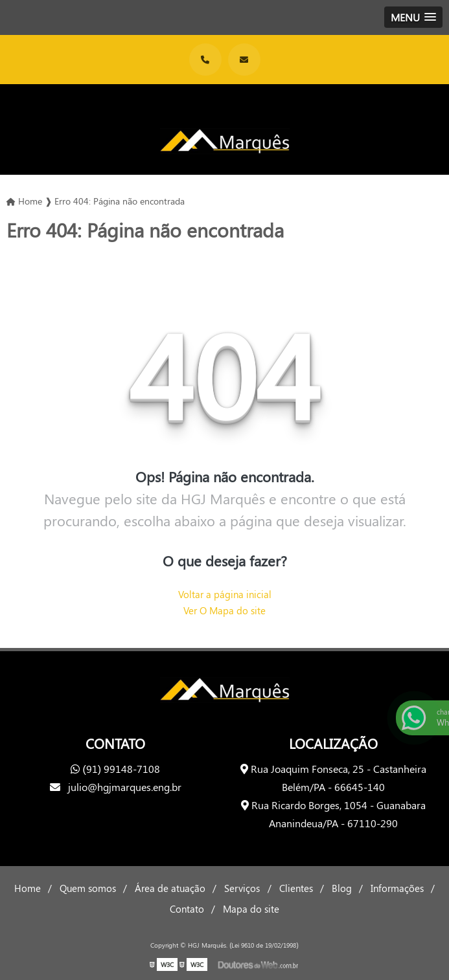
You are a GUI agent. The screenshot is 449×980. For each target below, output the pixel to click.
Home (28, 888)
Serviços (242, 888)
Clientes (296, 888)
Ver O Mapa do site (224, 610)
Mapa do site (251, 909)
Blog (342, 888)
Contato (187, 909)
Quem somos (88, 888)
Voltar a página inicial (225, 594)
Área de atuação (170, 888)
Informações (397, 888)
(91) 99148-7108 (115, 769)
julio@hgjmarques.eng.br (116, 787)
